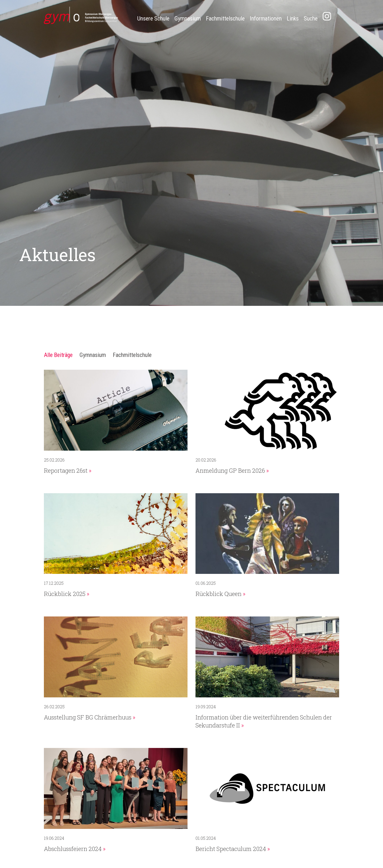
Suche (311, 18)
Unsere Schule (153, 18)
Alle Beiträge (58, 355)
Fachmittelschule (225, 18)
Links (293, 18)
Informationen (266, 18)
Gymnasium (188, 18)
